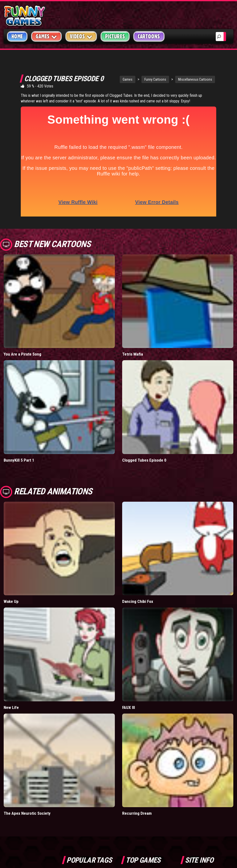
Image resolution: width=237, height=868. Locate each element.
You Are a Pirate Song (22, 354)
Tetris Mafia (133, 354)
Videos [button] (81, 36)
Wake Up (11, 601)
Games (128, 79)
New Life (11, 707)
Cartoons (149, 36)
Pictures (115, 36)
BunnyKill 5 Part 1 (19, 460)
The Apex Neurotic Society (27, 813)
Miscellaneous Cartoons (195, 79)
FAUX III (129, 707)
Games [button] (46, 36)
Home (17, 36)
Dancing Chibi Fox (138, 601)
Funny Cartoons (155, 79)
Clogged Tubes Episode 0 (144, 460)
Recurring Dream (137, 813)
